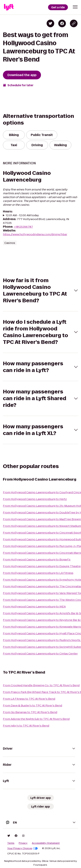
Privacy (23, 843)
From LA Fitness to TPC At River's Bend (29, 699)
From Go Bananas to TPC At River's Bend (30, 712)
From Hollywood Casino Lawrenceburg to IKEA (34, 606)
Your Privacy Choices (22, 848)
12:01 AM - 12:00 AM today (22, 215)
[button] (75, 7)
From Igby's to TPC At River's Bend (26, 726)
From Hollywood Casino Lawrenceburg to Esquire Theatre (42, 566)
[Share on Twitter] (50, 23)
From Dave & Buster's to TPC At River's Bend (32, 705)
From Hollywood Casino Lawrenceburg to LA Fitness (38, 573)
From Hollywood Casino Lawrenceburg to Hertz (35, 499)
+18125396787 (23, 227)
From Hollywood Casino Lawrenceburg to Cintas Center (40, 653)
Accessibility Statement (46, 843)
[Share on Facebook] (62, 23)
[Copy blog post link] (74, 23)
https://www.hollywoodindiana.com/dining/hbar (35, 234)
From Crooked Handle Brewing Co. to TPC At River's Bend (41, 685)
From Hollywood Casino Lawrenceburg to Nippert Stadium (42, 526)
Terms (11, 843)
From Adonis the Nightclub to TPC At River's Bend (36, 719)
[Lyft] (9, 7)
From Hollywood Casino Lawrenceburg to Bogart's (37, 559)
